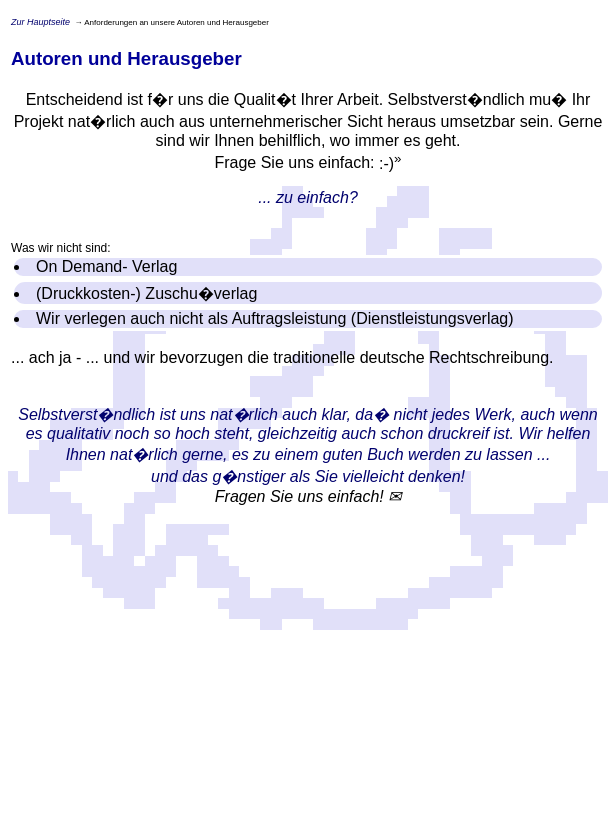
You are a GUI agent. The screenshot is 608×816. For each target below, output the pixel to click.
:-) (390, 163)
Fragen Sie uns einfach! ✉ (308, 496)
